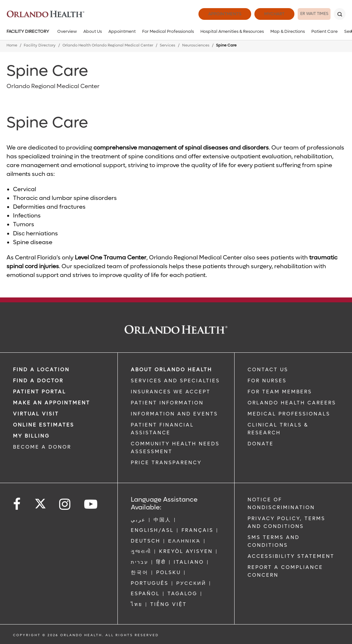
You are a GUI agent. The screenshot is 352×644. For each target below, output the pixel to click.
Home (12, 45)
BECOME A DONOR (42, 447)
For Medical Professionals (168, 31)
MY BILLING (31, 436)
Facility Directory (28, 31)
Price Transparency (166, 463)
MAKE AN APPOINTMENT (52, 403)
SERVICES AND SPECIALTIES (175, 381)
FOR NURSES (267, 381)
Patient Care (325, 31)
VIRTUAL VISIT (36, 414)
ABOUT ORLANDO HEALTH (171, 370)
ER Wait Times (306, 14)
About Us (93, 31)
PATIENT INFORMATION (167, 403)
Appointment (122, 31)
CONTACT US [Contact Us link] (268, 370)
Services (168, 45)
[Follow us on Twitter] (40, 502)
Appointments (208, 14)
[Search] (340, 14)
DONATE (261, 444)
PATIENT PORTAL (40, 392)
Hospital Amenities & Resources (232, 31)
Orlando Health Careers (292, 403)
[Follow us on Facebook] (17, 504)
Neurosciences (196, 45)
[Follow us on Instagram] (65, 504)
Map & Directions (288, 31)
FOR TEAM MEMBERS (280, 392)
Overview (67, 31)
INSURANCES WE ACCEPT (171, 392)
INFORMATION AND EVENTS (174, 414)
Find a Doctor (38, 381)
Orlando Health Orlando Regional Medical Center (108, 45)
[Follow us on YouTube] (91, 504)
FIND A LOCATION (41, 370)
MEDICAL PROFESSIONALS (289, 414)
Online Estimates (44, 425)
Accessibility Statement (291, 556)
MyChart (258, 14)
